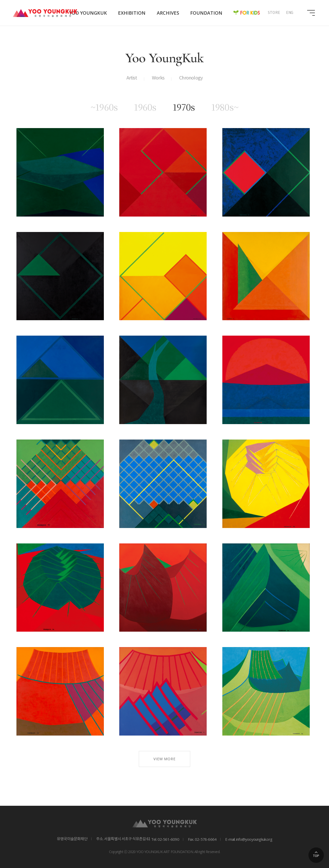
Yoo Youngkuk (88, 13)
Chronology (191, 78)
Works (158, 78)
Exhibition (132, 13)
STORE (274, 13)
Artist (132, 78)
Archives (168, 13)
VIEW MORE (164, 759)
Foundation (206, 13)
